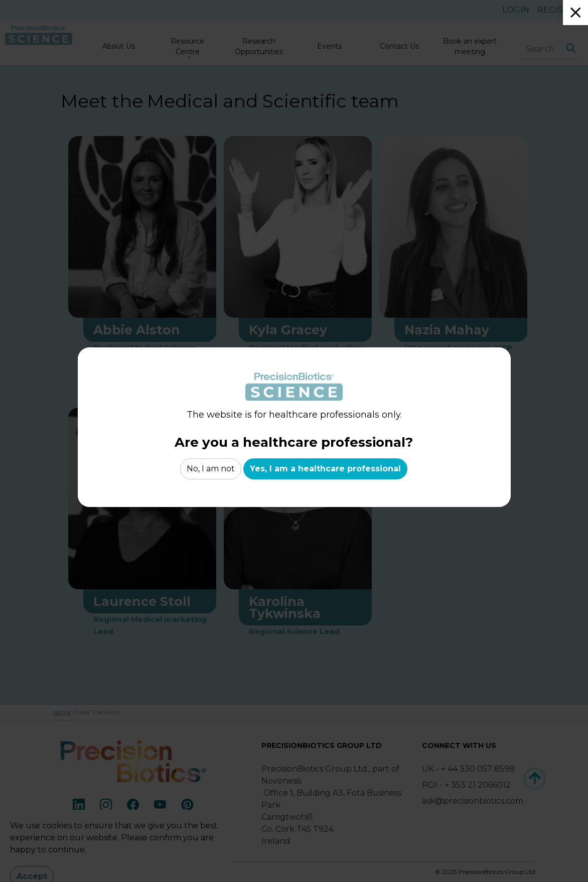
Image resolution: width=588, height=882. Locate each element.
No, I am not (211, 469)
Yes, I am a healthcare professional (325, 469)
